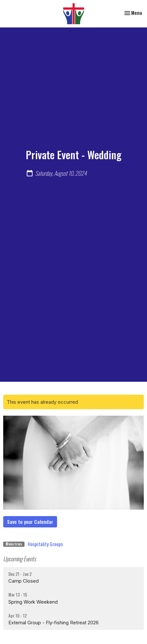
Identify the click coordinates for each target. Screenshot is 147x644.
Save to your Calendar (30, 522)
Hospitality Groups (45, 544)
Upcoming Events (20, 559)
